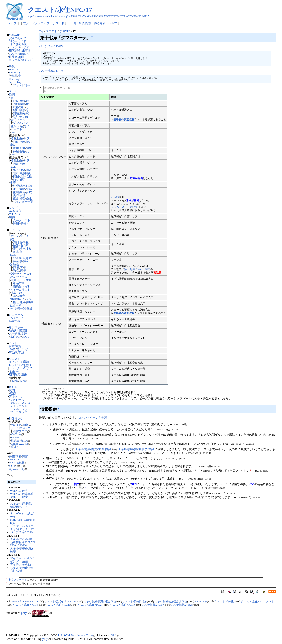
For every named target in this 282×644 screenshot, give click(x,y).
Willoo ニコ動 (21, 444)
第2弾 (22, 381)
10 (23, 466)
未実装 (26, 51)
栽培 (22, 195)
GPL (115, 635)
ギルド (13, 387)
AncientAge (16, 82)
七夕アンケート (19, 580)
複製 (16, 192)
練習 (25, 456)
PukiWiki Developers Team (77, 635)
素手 (14, 120)
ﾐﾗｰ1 (12, 466)
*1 (7, 579)
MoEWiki (14, 35)
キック (21, 120)
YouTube (17, 434)
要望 (12, 456)
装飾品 (14, 265)
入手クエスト (22, 220)
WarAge (14, 69)
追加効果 (16, 299)
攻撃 (14, 139)
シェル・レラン (20, 409)
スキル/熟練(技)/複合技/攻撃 (22, 569)
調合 (22, 192)
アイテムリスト (20, 290)
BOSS (25, 337)
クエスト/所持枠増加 (135, 601)
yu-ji (46, 639)
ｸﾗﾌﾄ (20, 274)
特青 (13, 349)
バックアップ (41, 23)
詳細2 (24, 223)
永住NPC (15, 371)
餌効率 (13, 353)
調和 (16, 114)
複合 (16, 198)
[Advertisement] (57, 626)
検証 (16, 302)
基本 (13, 167)
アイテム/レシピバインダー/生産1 (22, 560)
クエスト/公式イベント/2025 (61, 601)
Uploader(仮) (18, 469)
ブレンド (15, 214)
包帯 (16, 173)
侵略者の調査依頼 (124, 120)
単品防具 (19, 283)
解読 (22, 180)
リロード (58, 23)
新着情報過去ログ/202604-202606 (23, 544)
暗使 (13, 393)
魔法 (13, 145)
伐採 (22, 176)
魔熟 (22, 101)
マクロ (25, 47)
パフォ (27, 123)
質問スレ (16, 447)
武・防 (15, 236)
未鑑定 (21, 296)
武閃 (12, 390)
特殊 (29, 142)
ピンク (25, 349)
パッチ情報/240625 (51, 46)
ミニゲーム (16, 315)
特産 (16, 261)
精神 (22, 249)
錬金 (26, 261)
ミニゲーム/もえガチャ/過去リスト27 (22, 528)
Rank (20, 293)
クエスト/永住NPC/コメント (257, 601)
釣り (16, 180)
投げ (22, 107)
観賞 (18, 346)
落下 (16, 170)
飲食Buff (16, 305)
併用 (22, 302)
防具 (13, 255)
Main (18, 462)
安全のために (18, 38)
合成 (29, 192)
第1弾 (15, 381)
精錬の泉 (15, 321)
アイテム (15, 230)
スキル (13, 91)
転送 (30, 308)
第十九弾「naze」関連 (137, 269)
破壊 (16, 148)
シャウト (17, 129)
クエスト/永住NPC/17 (60, 10)
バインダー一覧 (23, 202)
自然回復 (25, 173)
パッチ (13, 54)
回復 (16, 142)
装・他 (24, 236)
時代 (12, 66)
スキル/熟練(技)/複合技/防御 (136, 449)
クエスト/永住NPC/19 (122, 605)
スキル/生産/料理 (21, 539)
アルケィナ (16, 396)
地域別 (13, 330)
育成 (21, 353)
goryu (26, 613)
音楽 (20, 126)
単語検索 (85, 23)
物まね (24, 117)
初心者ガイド (18, 41)
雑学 (18, 51)
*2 (250, 470)
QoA (27, 126)
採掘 (16, 176)
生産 (13, 183)
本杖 (29, 249)
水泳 (22, 170)
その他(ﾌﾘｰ (25, 365)
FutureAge (15, 72)
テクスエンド (19, 406)
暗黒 (22, 110)
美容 (16, 195)
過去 (24, 374)
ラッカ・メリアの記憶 (124, 207)
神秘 (16, 151)
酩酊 (16, 110)
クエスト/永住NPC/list (58, 605)
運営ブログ (21, 431)
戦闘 (12, 95)
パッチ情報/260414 (22, 532)
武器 (13, 239)
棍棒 (22, 104)
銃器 (16, 107)
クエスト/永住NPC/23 (90, 605)
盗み (14, 126)
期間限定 (15, 374)
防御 (20, 139)
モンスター (16, 327)
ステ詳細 (15, 334)
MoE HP (17, 425)
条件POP (16, 337)
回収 (29, 170)
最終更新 (99, 23)
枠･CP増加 (22, 362)
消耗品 (17, 286)
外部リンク (16, 419)
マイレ (27, 286)
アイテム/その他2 (21, 564)
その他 (28, 274)
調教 (22, 114)
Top (41, 31)
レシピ (13, 365)
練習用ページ (19, 507)
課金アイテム (19, 277)
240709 (115, 197)
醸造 (22, 186)
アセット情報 (22, 85)
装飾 (29, 189)
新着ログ (24, 54)
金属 (25, 258)
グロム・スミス (20, 403)
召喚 (22, 142)
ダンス (17, 123)
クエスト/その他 (224, 601)
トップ (12, 23)
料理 (16, 186)
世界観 (13, 57)
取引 (16, 117)
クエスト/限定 (19, 497)
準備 (18, 456)
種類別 (23, 330)
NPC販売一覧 (18, 308)
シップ (13, 208)
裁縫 (22, 189)
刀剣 (16, 104)
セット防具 (24, 280)
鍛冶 (29, 186)
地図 (21, 57)
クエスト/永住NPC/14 (25, 605)
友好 (24, 334)
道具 (16, 252)
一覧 (73, 23)
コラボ (13, 60)
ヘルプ (113, 23)
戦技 (16, 101)
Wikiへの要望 (19, 491)
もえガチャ (17, 318)
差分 (26, 23)
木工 (16, 189)
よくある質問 (19, 44)
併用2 (30, 302)
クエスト (15, 359)
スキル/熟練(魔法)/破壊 (22, 550)
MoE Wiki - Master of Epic (23, 521)
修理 (22, 198)
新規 (27, 425)
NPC (14, 132)
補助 (27, 139)
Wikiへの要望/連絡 (22, 494)
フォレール (17, 400)
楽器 (13, 274)
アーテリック (19, 412)
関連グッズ (25, 60)
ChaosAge (15, 79)
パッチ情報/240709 (51, 71)
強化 (29, 148)
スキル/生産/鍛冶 (21, 504)
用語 (12, 51)
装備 (12, 217)
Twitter (15, 437)
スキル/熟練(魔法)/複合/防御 (93, 449)
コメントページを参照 (93, 418)
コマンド (15, 47)
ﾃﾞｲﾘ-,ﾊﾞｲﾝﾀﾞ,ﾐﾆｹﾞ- (23, 368)
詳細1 (17, 223)
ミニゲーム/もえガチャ (22, 515)
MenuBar (14, 459)
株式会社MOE (21, 441)
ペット (13, 343)
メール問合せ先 (21, 428)
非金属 (17, 258)
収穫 (29, 176)
